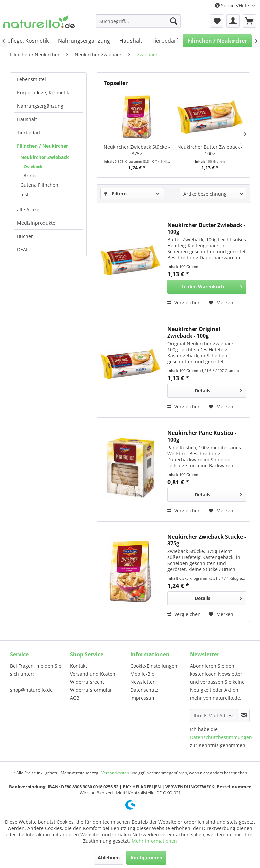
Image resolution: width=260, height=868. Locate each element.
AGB (75, 698)
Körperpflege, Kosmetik (43, 93)
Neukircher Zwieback (45, 157)
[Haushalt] (131, 41)
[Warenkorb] (249, 21)
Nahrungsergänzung (40, 106)
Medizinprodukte (36, 223)
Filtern (115, 194)
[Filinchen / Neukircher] (217, 41)
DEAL (23, 250)
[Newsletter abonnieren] (244, 715)
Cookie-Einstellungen (154, 666)
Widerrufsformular (91, 690)
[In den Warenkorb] (207, 287)
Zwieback (33, 167)
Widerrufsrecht (87, 682)
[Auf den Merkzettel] (221, 303)
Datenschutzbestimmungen (221, 737)
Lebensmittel (32, 79)
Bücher (25, 236)
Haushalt (27, 119)
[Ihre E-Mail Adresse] (214, 715)
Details (218, 390)
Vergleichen (184, 303)
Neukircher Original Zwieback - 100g (194, 332)
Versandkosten (115, 773)
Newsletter (142, 682)
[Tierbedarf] (165, 41)
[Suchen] (174, 21)
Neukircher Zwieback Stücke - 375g (137, 150)
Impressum (143, 698)
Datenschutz (144, 690)
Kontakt (79, 666)
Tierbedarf (29, 133)
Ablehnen (109, 857)
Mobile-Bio (142, 674)
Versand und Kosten (93, 674)
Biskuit (30, 176)
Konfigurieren (146, 857)
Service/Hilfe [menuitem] (233, 6)
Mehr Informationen (154, 841)
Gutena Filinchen (39, 185)
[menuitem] (138, 21)
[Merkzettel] (217, 21)
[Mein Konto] (233, 21)
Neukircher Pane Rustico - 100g (202, 436)
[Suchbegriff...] (138, 21)
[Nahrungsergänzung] (84, 41)
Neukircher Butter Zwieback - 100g (210, 150)
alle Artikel (29, 210)
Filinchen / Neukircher (43, 146)
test (25, 195)
